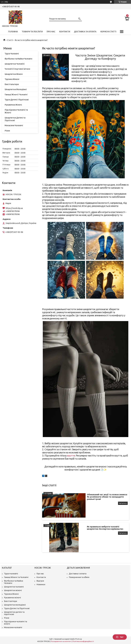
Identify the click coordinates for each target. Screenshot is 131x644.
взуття (71, 456)
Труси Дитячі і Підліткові (17, 100)
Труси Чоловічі (12, 54)
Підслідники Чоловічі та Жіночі (16, 111)
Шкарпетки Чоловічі (15, 64)
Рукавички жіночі (12, 598)
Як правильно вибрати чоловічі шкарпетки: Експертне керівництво (105, 528)
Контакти (65, 32)
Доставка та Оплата (85, 32)
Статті (10, 40)
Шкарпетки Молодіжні (16, 89)
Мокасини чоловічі (13, 627)
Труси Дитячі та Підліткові (17, 608)
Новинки (41, 584)
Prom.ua (79, 639)
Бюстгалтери (10, 601)
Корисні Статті (108, 32)
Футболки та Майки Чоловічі (18, 59)
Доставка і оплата (78, 574)
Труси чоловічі (11, 574)
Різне (7, 131)
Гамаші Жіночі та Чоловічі (16, 577)
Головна (13, 32)
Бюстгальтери (12, 84)
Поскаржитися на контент (61, 641)
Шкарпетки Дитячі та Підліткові (15, 119)
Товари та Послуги (32, 32)
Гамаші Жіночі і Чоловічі (16, 95)
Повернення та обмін (79, 577)
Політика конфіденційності (83, 641)
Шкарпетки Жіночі (14, 74)
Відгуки (40, 581)
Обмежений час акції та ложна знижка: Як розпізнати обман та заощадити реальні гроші (107, 497)
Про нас (51, 32)
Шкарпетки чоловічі (14, 587)
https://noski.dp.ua (14, 208)
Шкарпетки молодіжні (15, 605)
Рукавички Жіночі (13, 105)
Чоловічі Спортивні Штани (17, 69)
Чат (120, 637)
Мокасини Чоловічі (14, 125)
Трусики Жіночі (12, 79)
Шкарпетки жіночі (13, 590)
